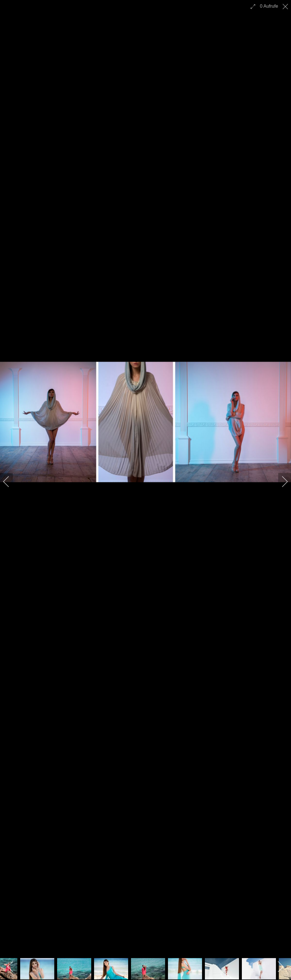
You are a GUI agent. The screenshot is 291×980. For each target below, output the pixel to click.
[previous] (10, 482)
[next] (281, 482)
